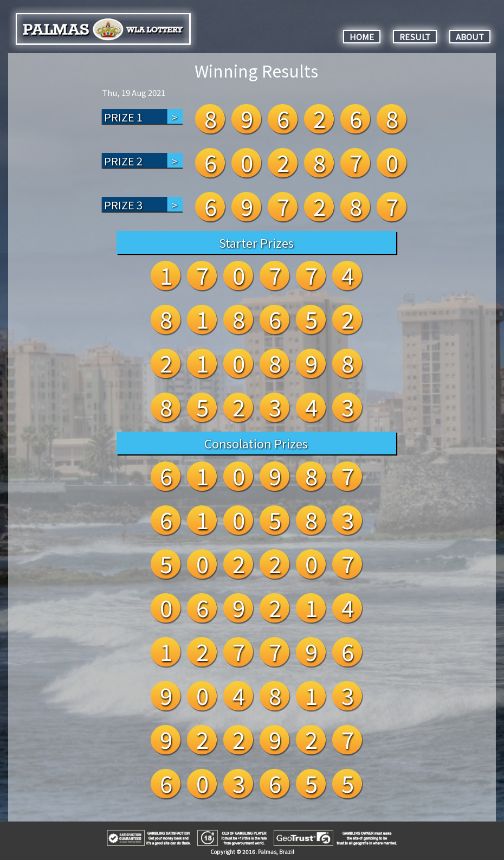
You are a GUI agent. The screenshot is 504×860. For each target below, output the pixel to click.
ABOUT (470, 37)
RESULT (415, 37)
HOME (362, 37)
